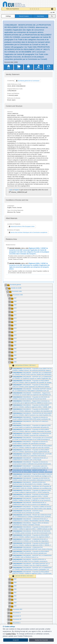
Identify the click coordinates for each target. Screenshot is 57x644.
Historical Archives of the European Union (21, 226)
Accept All (16, 640)
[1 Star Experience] (31, 9)
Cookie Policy (11, 634)
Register (17, 190)
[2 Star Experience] (33, 9)
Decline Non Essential (41, 640)
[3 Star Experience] (35, 9)
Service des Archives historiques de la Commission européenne (28, 232)
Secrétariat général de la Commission (28, 81)
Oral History (41, 16)
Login (52, 12)
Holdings (8, 16)
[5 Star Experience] (39, 9)
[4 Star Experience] (37, 9)
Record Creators (24, 16)
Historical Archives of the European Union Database (19, 4)
